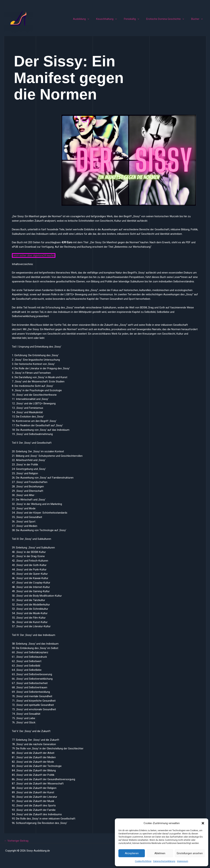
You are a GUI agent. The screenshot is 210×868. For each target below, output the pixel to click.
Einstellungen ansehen (190, 853)
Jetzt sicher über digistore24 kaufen (34, 255)
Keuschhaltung (113, 19)
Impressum (183, 861)
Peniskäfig (136, 19)
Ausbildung (89, 19)
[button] (203, 823)
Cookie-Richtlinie (143, 861)
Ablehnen (160, 853)
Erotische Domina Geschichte (168, 19)
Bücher (198, 19)
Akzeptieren (132, 853)
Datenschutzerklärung (164, 861)
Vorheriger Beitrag (17, 841)
